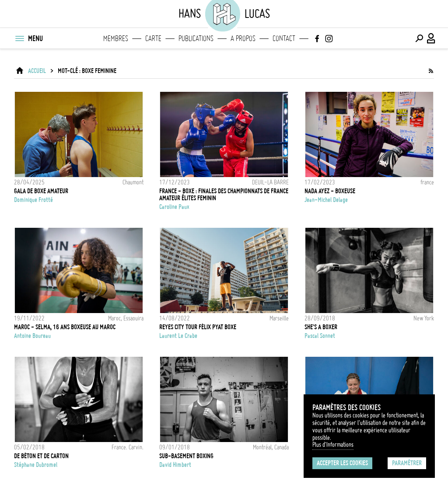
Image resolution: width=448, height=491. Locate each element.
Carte (153, 38)
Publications (196, 38)
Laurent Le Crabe (178, 336)
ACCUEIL (37, 71)
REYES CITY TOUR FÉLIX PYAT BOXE (198, 327)
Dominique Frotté (33, 200)
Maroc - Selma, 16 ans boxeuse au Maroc (65, 327)
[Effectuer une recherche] (419, 38)
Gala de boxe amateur (41, 191)
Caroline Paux (174, 207)
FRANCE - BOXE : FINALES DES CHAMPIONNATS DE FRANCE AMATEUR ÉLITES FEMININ (224, 195)
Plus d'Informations (333, 445)
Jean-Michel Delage (326, 200)
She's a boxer (321, 327)
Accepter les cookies (342, 463)
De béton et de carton (41, 456)
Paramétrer (407, 463)
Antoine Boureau (32, 336)
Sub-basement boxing (186, 456)
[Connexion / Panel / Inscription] (431, 38)
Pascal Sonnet (320, 336)
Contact (284, 38)
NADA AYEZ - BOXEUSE (330, 191)
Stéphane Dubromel (36, 465)
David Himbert (175, 465)
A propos (243, 38)
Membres (116, 38)
